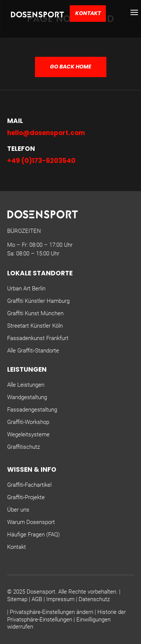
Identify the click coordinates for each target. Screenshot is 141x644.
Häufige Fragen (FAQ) (33, 535)
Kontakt (88, 13)
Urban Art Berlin (26, 289)
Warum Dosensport (31, 522)
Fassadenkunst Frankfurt (38, 338)
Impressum (60, 599)
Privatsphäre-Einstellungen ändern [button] (52, 612)
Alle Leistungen (26, 385)
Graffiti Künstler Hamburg (38, 301)
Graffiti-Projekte (26, 497)
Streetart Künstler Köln (35, 326)
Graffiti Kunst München (35, 313)
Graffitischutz (23, 447)
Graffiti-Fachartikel (29, 485)
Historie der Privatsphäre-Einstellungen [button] (67, 616)
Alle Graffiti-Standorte (33, 351)
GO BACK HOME (71, 67)
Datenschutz (94, 599)
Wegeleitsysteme (28, 434)
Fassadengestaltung (32, 410)
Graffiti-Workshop (28, 422)
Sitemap (17, 599)
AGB (37, 599)
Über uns (18, 510)
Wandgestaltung (27, 397)
